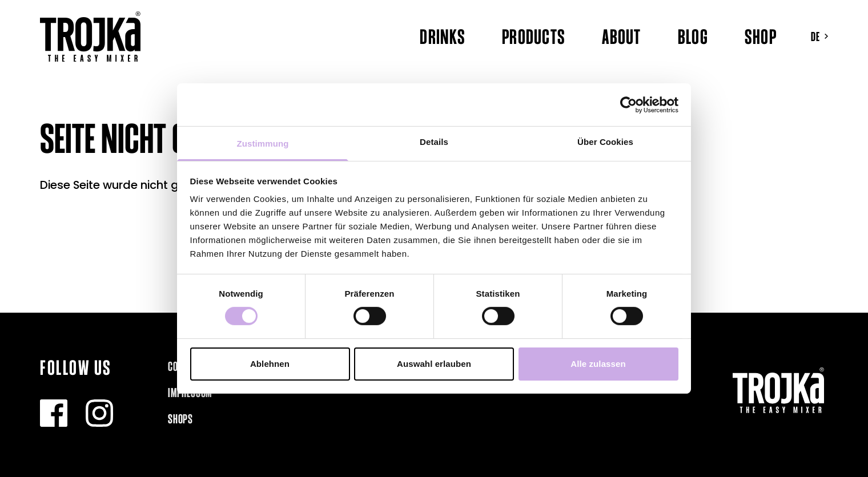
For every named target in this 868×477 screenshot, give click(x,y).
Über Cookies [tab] (605, 142)
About (621, 37)
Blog (693, 37)
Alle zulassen (598, 364)
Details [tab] (434, 142)
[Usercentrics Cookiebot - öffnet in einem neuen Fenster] (628, 104)
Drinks (443, 37)
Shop (761, 37)
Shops (180, 419)
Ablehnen (270, 364)
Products (534, 37)
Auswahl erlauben (434, 364)
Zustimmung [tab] (263, 143)
